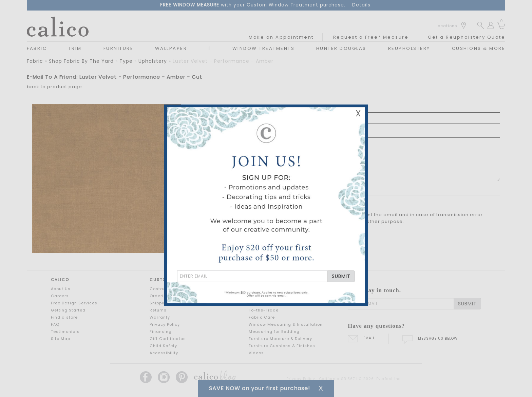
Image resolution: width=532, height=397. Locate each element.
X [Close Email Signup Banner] (358, 114)
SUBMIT (341, 276)
